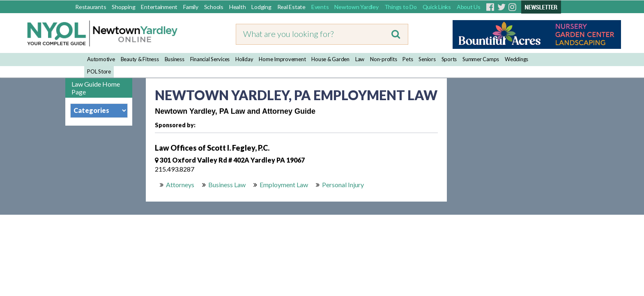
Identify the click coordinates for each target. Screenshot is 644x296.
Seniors (427, 59)
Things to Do (401, 7)
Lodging (261, 7)
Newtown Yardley (356, 7)
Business (175, 59)
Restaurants (91, 7)
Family (191, 7)
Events (320, 7)
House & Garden (330, 59)
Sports (449, 59)
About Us (469, 7)
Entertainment (159, 7)
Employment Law (284, 185)
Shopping (123, 7)
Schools (214, 7)
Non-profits (383, 59)
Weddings (516, 59)
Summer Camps (481, 59)
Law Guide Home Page (96, 88)
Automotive (101, 59)
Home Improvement (282, 59)
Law (360, 59)
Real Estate (291, 7)
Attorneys (180, 185)
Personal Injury (343, 185)
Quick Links (437, 7)
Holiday (244, 59)
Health (238, 7)
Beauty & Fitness (140, 59)
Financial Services (210, 59)
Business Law (227, 185)
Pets (408, 59)
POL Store (99, 71)
